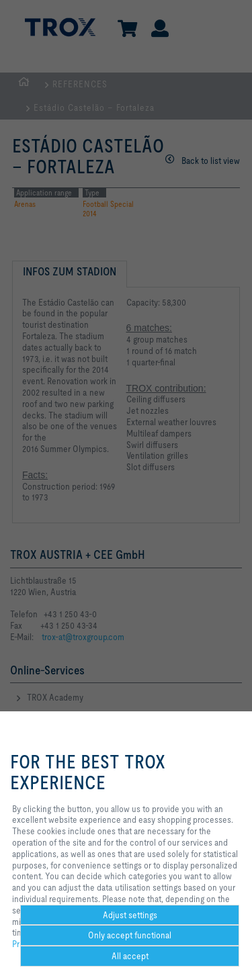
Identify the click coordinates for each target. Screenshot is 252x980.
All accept (130, 956)
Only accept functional (130, 935)
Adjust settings (130, 915)
